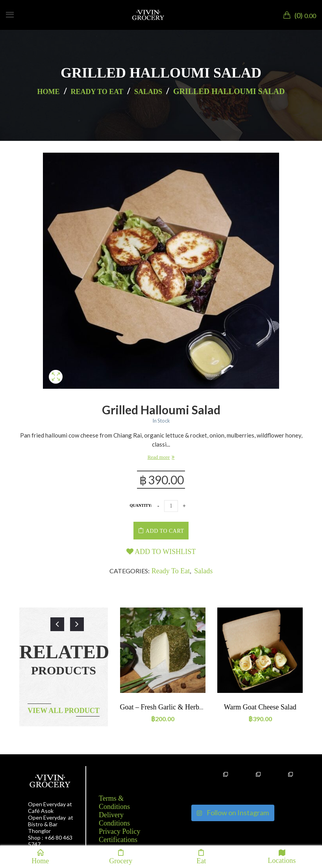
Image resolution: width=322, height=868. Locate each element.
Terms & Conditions (114, 802)
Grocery (121, 857)
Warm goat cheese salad (260, 707)
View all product (64, 711)
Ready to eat (97, 92)
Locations (282, 856)
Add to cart (165, 531)
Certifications (118, 840)
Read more (159, 457)
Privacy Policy (120, 831)
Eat (201, 857)
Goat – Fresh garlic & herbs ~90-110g (176, 707)
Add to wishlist (161, 552)
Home (49, 92)
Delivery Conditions (114, 819)
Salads (148, 92)
